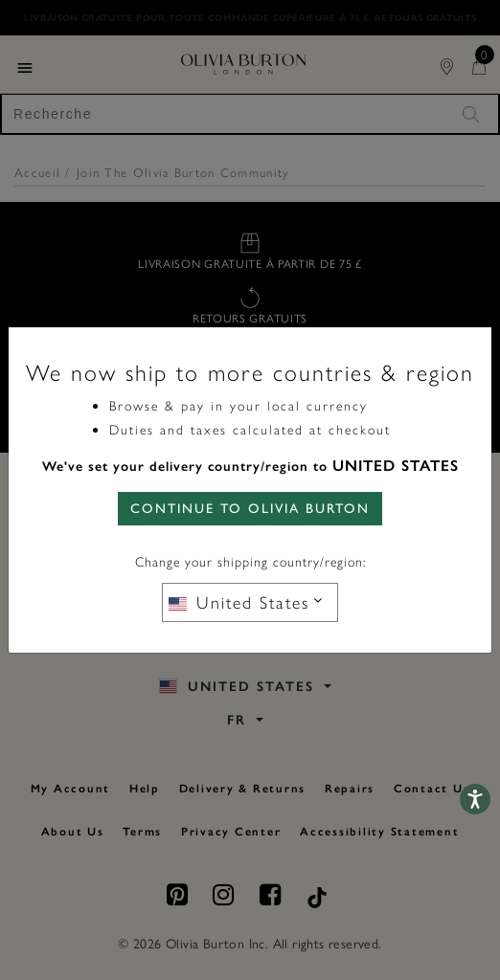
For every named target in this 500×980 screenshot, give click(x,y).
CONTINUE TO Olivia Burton (250, 509)
